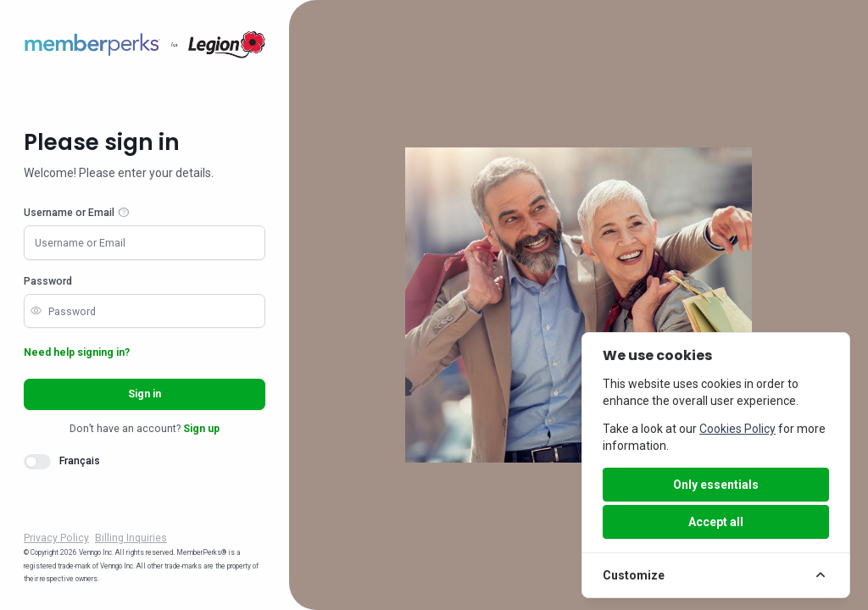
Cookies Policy (737, 429)
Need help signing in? (77, 352)
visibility (36, 311)
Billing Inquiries (131, 538)
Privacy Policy (56, 538)
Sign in (145, 394)
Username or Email (69, 213)
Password (48, 281)
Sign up (201, 429)
